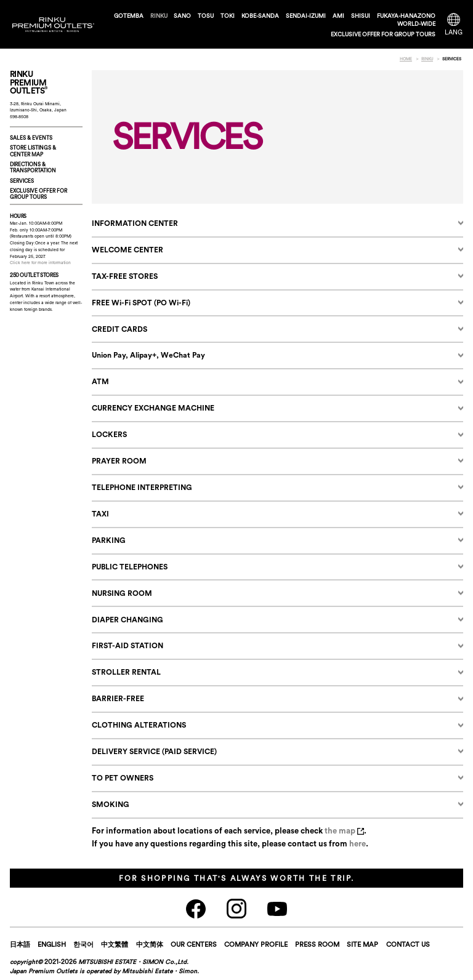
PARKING (109, 540)
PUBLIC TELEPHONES (130, 567)
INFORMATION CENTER (135, 223)
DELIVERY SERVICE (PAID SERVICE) (154, 751)
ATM (100, 381)
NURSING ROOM (122, 593)
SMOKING (111, 804)
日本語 (20, 944)
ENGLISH (52, 944)
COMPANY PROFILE (256, 944)
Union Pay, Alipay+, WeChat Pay (148, 355)
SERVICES (22, 181)
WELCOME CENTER (127, 250)
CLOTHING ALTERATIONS (139, 725)
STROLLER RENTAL (126, 672)
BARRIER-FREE (118, 698)
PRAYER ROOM (119, 461)
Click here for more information (40, 263)
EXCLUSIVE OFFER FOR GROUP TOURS (383, 34)
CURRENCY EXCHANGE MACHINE (153, 408)
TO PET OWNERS (123, 778)
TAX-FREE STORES (125, 276)
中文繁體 (115, 944)
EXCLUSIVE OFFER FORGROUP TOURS (38, 194)
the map (344, 830)
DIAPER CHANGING (127, 620)
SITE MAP (362, 944)
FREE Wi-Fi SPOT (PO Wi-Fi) (141, 303)
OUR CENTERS (194, 944)
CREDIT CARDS (119, 329)
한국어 (83, 944)
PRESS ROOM (317, 944)
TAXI (100, 514)
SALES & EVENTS (31, 138)
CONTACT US (408, 944)
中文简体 (150, 944)
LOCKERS (109, 434)
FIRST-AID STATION (127, 645)
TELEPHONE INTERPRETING (142, 487)
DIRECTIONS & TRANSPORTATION (33, 167)
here (358, 843)
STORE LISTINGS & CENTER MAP (33, 151)
